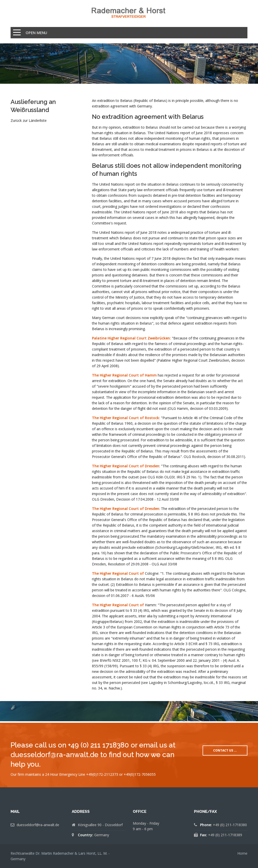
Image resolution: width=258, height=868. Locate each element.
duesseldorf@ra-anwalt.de (38, 825)
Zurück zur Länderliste (29, 120)
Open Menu (36, 33)
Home (242, 853)
